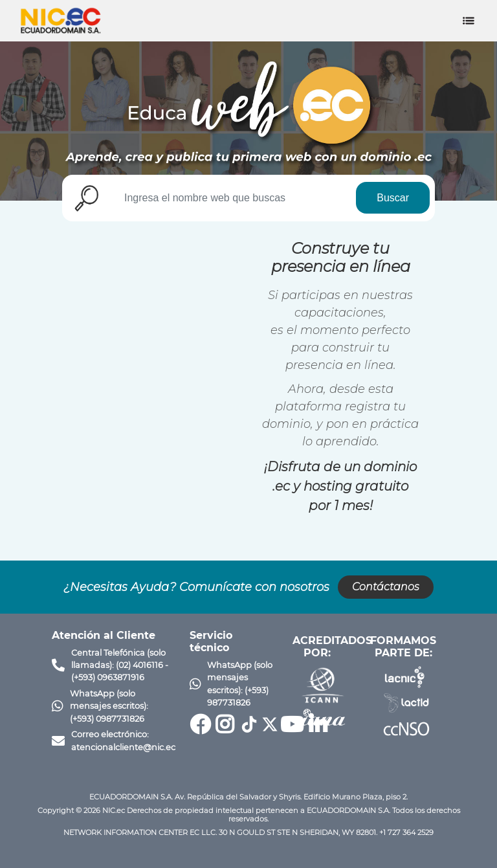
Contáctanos (386, 587)
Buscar (393, 198)
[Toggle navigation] (469, 21)
